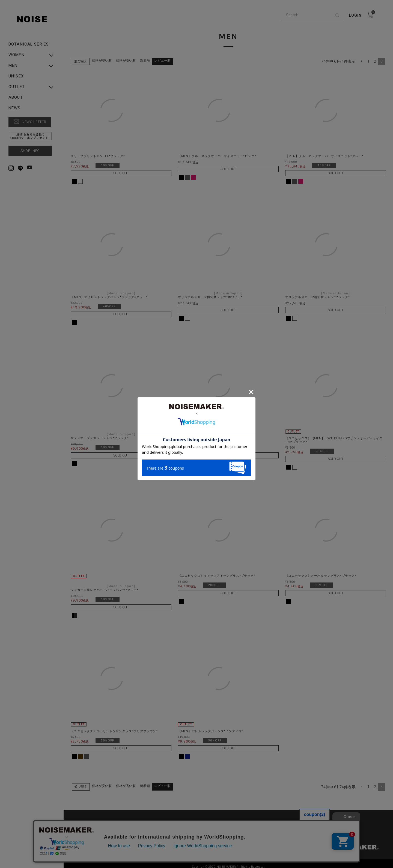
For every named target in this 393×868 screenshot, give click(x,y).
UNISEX (16, 76)
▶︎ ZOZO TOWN (190, 827)
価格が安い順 (102, 57)
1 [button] (368, 58)
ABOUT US (85, 819)
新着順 (145, 57)
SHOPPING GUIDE (292, 819)
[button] (361, 58)
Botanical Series (29, 44)
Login (355, 15)
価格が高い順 (126, 57)
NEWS (15, 108)
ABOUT (16, 97)
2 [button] (375, 58)
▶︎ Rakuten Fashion (293, 827)
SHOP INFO (30, 151)
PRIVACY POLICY (191, 819)
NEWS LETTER (34, 122)
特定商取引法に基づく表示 (97, 827)
